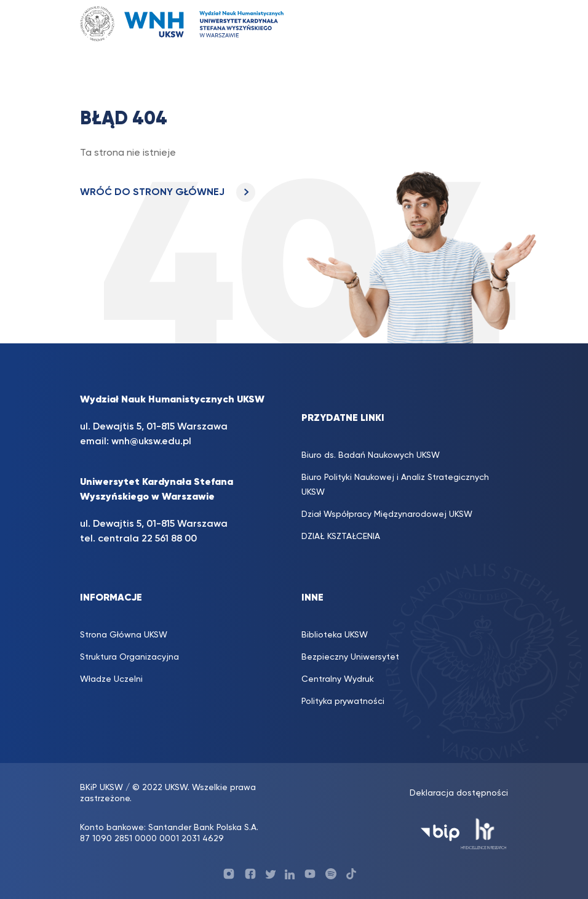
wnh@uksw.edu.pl (151, 442)
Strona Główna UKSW (124, 635)
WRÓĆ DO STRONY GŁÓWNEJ (168, 193)
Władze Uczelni (111, 679)
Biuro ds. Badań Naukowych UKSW (371, 455)
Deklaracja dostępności (459, 793)
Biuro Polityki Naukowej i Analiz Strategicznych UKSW (395, 485)
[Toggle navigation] (492, 24)
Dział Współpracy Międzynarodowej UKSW (387, 514)
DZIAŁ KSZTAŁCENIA (341, 537)
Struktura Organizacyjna (129, 657)
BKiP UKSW (101, 788)
